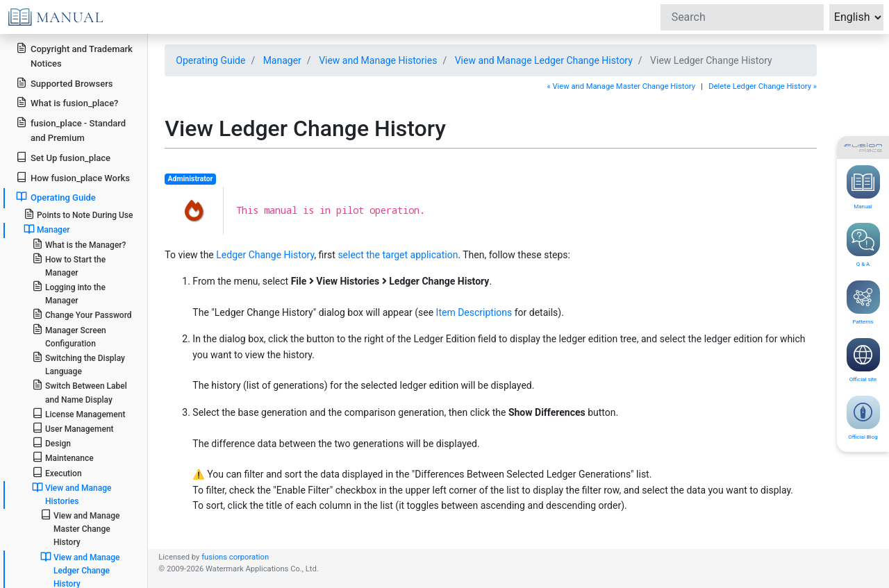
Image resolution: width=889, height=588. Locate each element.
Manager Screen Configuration (69, 336)
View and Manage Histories (378, 60)
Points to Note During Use (78, 214)
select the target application (398, 255)
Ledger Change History (265, 255)
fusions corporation (235, 557)
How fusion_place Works (73, 177)
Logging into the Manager (69, 293)
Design (51, 443)
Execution (57, 472)
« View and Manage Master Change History (621, 86)
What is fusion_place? (67, 102)
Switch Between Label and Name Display (80, 392)
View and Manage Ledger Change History (544, 60)
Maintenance (63, 457)
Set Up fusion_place (63, 157)
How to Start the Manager (69, 265)
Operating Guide (210, 60)
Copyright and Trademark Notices (74, 56)
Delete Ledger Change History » (763, 86)
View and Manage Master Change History (80, 528)
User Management (73, 428)
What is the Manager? (79, 244)
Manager (282, 60)
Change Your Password (82, 314)
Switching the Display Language (78, 364)
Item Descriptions (474, 312)
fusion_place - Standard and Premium (71, 130)
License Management (79, 413)
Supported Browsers (64, 83)
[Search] (742, 17)
